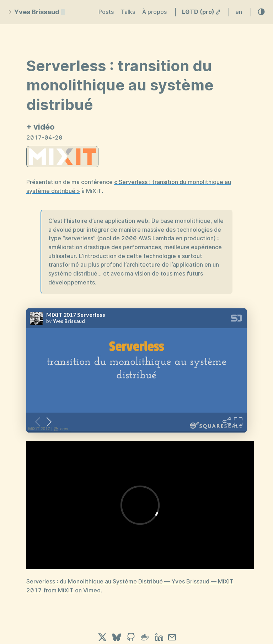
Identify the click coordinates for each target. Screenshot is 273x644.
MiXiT (66, 590)
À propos (154, 12)
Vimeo (92, 590)
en (239, 12)
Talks (128, 12)
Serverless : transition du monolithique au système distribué (120, 85)
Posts (106, 12)
